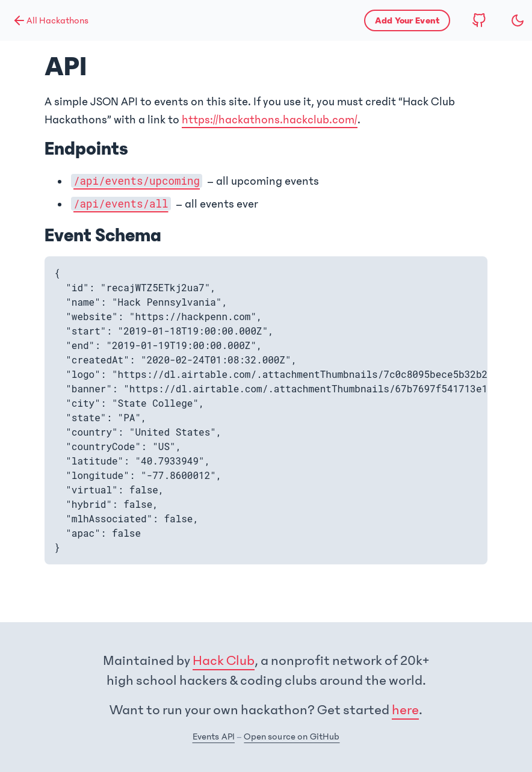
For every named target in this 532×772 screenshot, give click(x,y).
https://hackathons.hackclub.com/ (270, 120)
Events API (214, 736)
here (405, 710)
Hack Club (224, 661)
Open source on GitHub (292, 736)
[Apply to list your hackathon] (407, 20)
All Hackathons (50, 20)
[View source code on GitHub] (479, 20)
